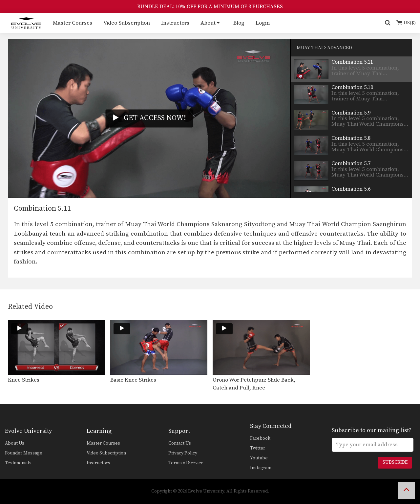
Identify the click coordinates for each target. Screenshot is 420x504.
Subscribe (395, 462)
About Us (15, 443)
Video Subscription (127, 23)
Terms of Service (186, 463)
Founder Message (24, 453)
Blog (239, 23)
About (208, 23)
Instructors (175, 23)
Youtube (259, 458)
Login (263, 23)
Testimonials (18, 463)
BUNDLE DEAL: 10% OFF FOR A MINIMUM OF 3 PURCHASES (210, 7)
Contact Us (180, 443)
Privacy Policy (183, 453)
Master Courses (73, 23)
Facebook (260, 438)
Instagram (261, 468)
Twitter (258, 448)
